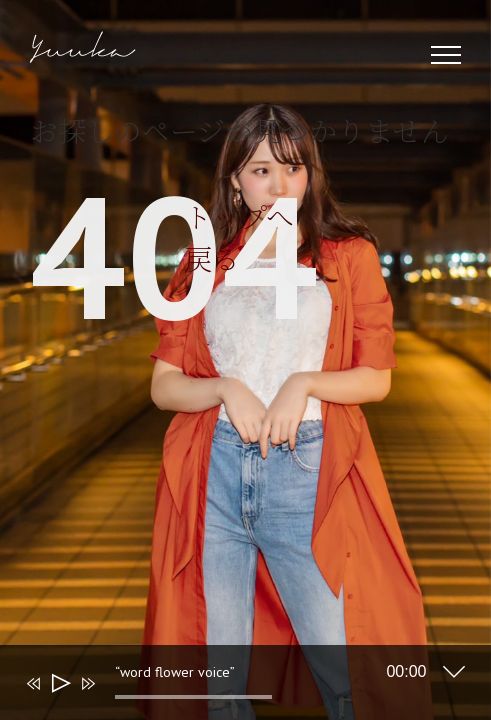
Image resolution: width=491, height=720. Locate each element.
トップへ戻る (113, 436)
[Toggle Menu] (446, 55)
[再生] (59, 683)
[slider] (194, 697)
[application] (231, 687)
